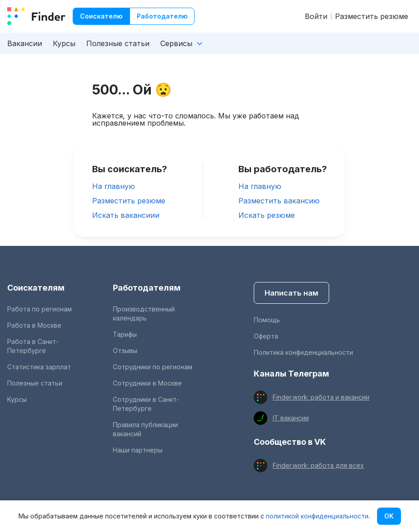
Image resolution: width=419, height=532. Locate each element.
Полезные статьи (118, 43)
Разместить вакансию (279, 201)
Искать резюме (267, 215)
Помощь (267, 320)
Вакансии (25, 43)
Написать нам (291, 293)
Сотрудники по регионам (153, 367)
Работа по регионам (40, 309)
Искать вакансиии (126, 215)
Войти (316, 16)
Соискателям (36, 288)
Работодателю (162, 16)
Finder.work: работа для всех (318, 465)
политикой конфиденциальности (317, 516)
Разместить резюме (372, 16)
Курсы (64, 43)
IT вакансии (291, 418)
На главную (114, 186)
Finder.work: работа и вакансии (321, 397)
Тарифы (125, 334)
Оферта (266, 336)
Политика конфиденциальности (303, 352)
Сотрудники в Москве (147, 383)
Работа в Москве (34, 325)
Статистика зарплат (39, 367)
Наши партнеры (138, 450)
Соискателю (101, 16)
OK (389, 516)
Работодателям (147, 288)
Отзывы (125, 351)
